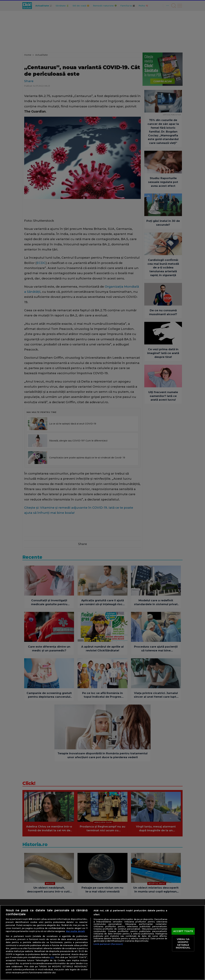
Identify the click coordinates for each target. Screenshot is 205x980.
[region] (102, 943)
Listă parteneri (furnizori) (108, 944)
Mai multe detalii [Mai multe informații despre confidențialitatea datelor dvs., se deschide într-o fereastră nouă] (75, 931)
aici (52, 957)
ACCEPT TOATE (183, 931)
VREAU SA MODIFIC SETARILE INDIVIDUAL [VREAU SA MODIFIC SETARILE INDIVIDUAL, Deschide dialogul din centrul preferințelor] (183, 944)
